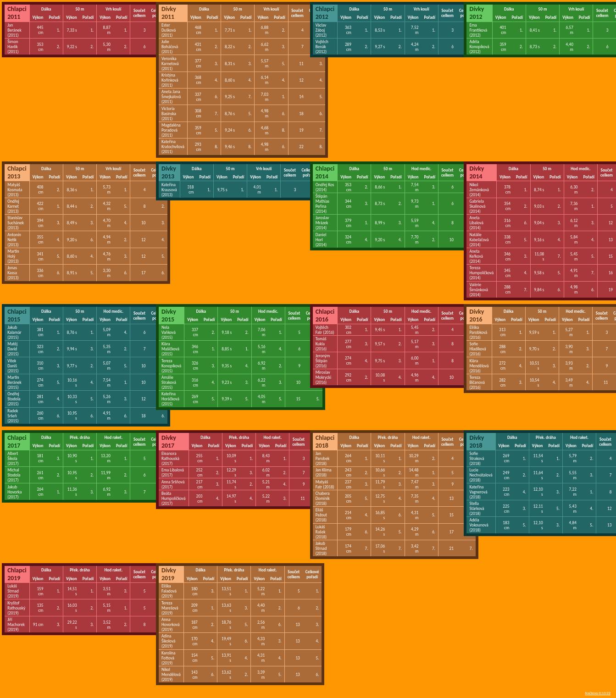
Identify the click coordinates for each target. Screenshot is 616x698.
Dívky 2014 (477, 172)
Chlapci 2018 (325, 442)
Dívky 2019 (169, 574)
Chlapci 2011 (17, 13)
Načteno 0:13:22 (598, 693)
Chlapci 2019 (17, 574)
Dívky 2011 (169, 13)
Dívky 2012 (477, 13)
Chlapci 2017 (17, 442)
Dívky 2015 (169, 316)
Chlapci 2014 (325, 172)
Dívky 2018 (477, 442)
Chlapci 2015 (17, 316)
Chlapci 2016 (325, 316)
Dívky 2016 (477, 316)
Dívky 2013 (169, 172)
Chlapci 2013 (17, 172)
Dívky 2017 (169, 442)
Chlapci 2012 (325, 13)
